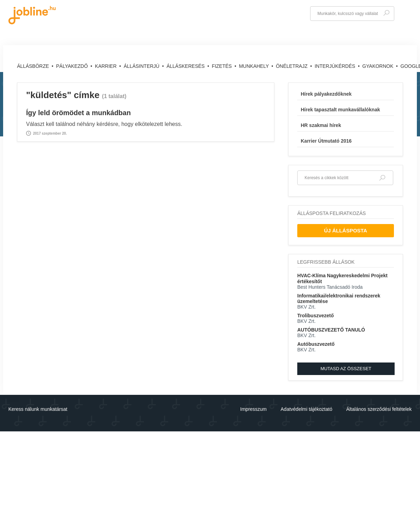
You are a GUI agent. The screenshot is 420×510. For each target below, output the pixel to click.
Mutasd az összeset (346, 369)
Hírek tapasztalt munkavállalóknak (340, 110)
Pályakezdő (72, 66)
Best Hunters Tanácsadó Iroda (330, 287)
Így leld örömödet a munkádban (78, 113)
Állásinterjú (142, 66)
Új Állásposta (346, 230)
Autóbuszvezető (316, 344)
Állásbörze (34, 66)
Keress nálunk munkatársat (38, 409)
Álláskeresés (186, 66)
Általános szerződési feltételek (379, 409)
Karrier (106, 66)
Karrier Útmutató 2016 (326, 141)
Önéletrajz (292, 66)
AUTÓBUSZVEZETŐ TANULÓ (331, 330)
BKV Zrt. (306, 307)
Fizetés (222, 66)
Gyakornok (378, 66)
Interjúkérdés (336, 66)
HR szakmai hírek (321, 125)
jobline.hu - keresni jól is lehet (32, 15)
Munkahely (255, 66)
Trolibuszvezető (316, 316)
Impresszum (253, 409)
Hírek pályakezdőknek (326, 94)
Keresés (386, 13)
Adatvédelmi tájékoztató (306, 409)
